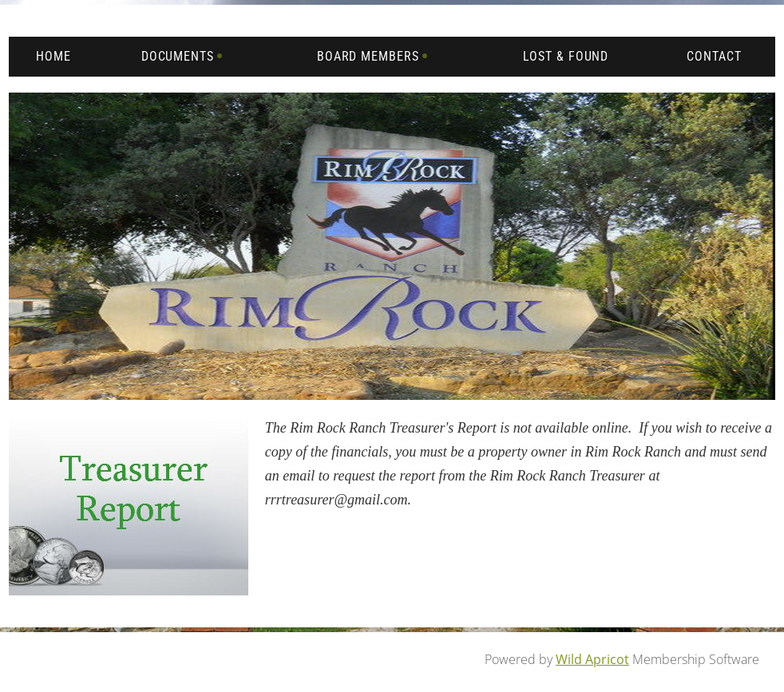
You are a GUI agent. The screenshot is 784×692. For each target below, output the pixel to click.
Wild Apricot (592, 659)
